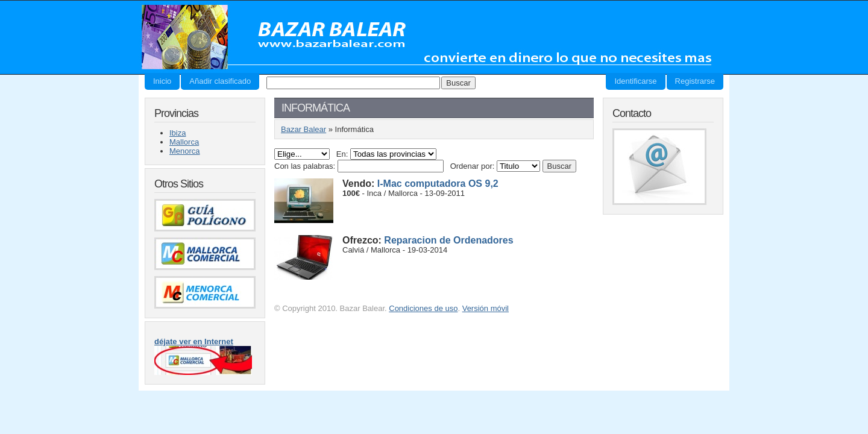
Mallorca (184, 142)
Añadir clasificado (220, 81)
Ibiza (178, 133)
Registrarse (695, 81)
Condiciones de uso (423, 308)
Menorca (185, 151)
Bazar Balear (432, 37)
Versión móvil (486, 308)
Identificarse (635, 81)
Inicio (162, 81)
